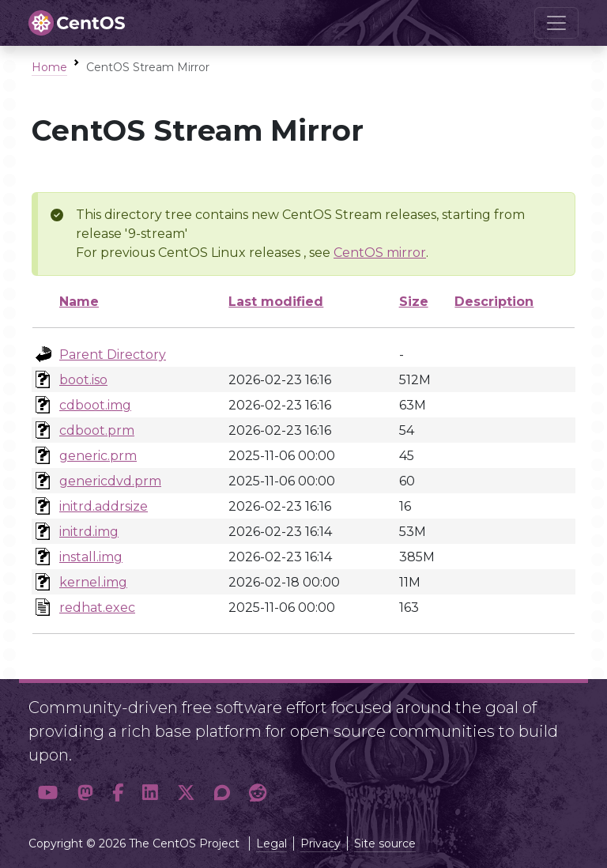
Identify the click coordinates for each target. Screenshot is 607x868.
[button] (48, 793)
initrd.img (89, 532)
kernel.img (93, 582)
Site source (385, 843)
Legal (271, 843)
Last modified (276, 302)
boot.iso (83, 380)
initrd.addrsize (104, 506)
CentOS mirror (380, 253)
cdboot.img (95, 405)
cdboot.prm (97, 430)
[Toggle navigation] (556, 23)
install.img (91, 557)
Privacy (320, 843)
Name (79, 302)
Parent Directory (113, 355)
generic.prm (98, 456)
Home (49, 67)
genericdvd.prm (110, 481)
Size (414, 302)
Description (494, 302)
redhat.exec (97, 608)
